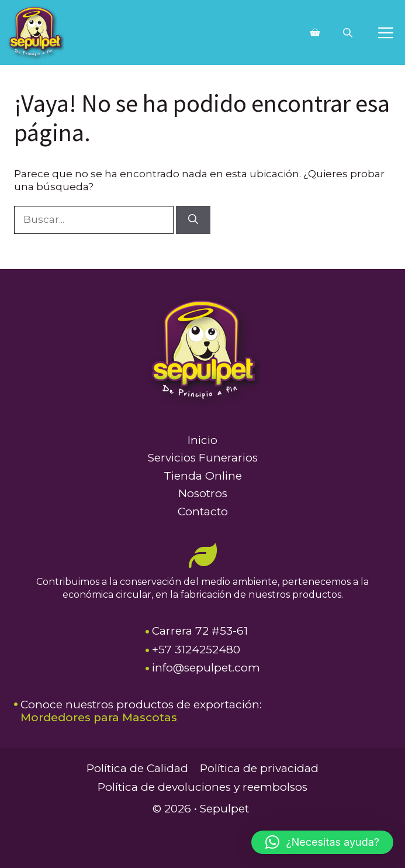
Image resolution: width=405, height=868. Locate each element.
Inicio (202, 440)
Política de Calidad (137, 768)
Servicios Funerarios (203, 458)
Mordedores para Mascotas (99, 717)
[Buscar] (193, 220)
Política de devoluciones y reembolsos (202, 787)
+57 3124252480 (196, 650)
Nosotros (203, 493)
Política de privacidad (259, 768)
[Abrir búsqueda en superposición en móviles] (349, 33)
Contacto (203, 511)
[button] (322, 842)
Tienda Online (203, 476)
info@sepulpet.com (206, 668)
